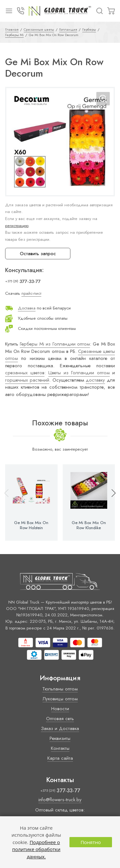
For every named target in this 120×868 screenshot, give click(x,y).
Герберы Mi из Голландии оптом (55, 344)
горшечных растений (27, 380)
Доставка (27, 308)
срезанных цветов (25, 373)
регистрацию (17, 226)
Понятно (91, 842)
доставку (95, 380)
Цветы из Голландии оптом (79, 373)
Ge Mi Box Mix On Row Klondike (89, 525)
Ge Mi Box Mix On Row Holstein (31, 525)
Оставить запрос (38, 254)
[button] (111, 503)
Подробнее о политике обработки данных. (36, 849)
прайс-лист (31, 293)
